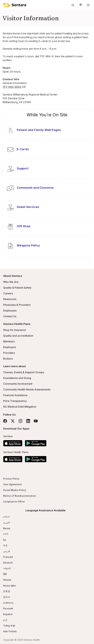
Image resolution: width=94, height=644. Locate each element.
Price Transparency (15, 401)
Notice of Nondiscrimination (20, 496)
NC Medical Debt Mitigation (20, 407)
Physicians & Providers (17, 305)
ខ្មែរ (5, 540)
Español (8, 614)
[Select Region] (81, 5)
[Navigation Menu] (88, 5)
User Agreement (12, 484)
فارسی (7, 551)
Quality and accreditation (18, 336)
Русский (8, 608)
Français (8, 557)
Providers (9, 353)
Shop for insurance (15, 330)
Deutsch (8, 563)
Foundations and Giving (17, 378)
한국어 (7, 597)
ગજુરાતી (7, 568)
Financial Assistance (15, 395)
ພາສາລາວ (8, 603)
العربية (6, 523)
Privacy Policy (11, 479)
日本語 (7, 591)
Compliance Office (14, 502)
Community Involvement (18, 384)
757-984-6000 (12, 87)
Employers (10, 347)
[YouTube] (36, 421)
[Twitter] (13, 421)
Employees (10, 311)
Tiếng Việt (9, 626)
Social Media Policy (15, 490)
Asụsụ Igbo (9, 586)
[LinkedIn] (28, 421)
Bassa (7, 528)
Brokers (8, 359)
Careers (8, 293)
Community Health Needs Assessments (27, 389)
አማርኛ (6, 517)
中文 (6, 545)
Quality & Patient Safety (17, 288)
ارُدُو (5, 620)
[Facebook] (5, 421)
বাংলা (6, 534)
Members (9, 341)
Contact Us (10, 316)
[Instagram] (20, 421)
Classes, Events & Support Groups (24, 372)
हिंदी (5, 574)
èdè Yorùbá (10, 631)
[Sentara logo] (15, 5)
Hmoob (7, 580)
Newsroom (10, 299)
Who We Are (11, 282)
